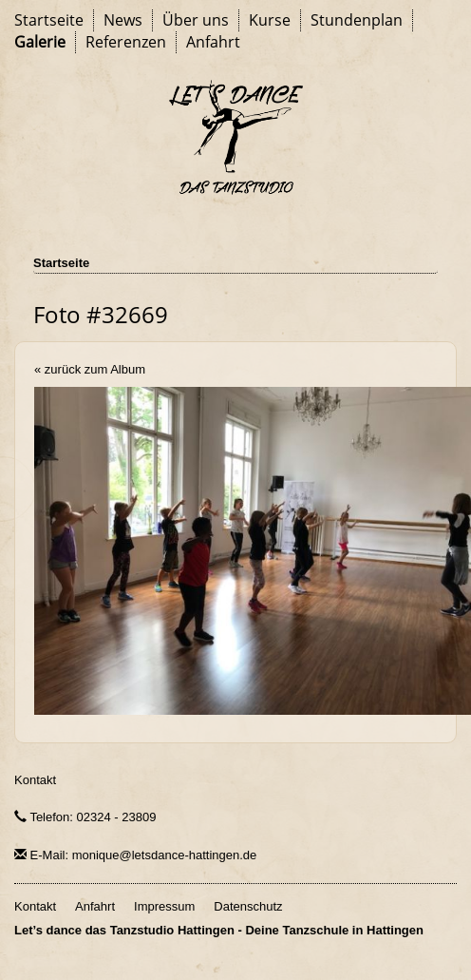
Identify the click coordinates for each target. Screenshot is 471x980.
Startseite (49, 20)
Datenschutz (248, 906)
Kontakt (35, 780)
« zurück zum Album (90, 369)
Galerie (40, 42)
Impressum (164, 906)
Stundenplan (357, 20)
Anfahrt (213, 42)
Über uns (196, 20)
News (123, 20)
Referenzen (126, 42)
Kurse (270, 20)
